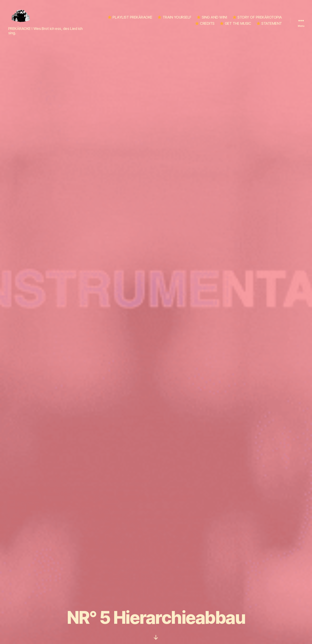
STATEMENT (269, 23)
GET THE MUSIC (235, 23)
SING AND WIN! (212, 17)
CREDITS (205, 23)
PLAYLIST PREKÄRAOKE (130, 17)
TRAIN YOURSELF (175, 17)
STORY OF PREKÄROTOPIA (257, 17)
